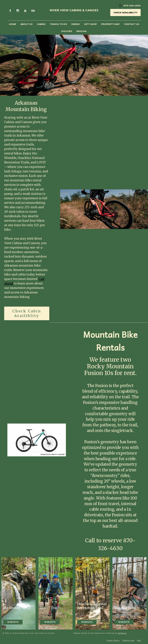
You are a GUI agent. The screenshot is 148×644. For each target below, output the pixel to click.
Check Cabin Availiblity (27, 313)
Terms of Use (128, 640)
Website (13, 622)
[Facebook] (11, 10)
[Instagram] (18, 10)
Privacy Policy (113, 640)
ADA (139, 640)
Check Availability (125, 13)
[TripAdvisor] (33, 10)
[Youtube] (26, 10)
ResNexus (122, 633)
